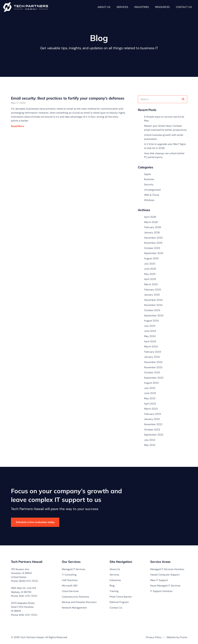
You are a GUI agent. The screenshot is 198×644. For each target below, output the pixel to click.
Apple (147, 174)
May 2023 (150, 398)
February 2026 (153, 227)
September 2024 (154, 316)
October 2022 (152, 430)
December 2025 (153, 238)
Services (122, 7)
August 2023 (151, 383)
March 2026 (151, 222)
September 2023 (154, 378)
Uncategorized (152, 190)
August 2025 (151, 258)
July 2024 (150, 326)
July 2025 (150, 264)
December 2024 (153, 300)
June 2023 (150, 393)
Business (149, 179)
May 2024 (150, 336)
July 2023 (150, 388)
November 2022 (153, 424)
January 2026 (152, 232)
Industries (142, 7)
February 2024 (153, 352)
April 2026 (150, 217)
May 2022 (150, 445)
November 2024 (153, 305)
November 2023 (153, 367)
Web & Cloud (151, 195)
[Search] (183, 99)
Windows (149, 200)
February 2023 (152, 414)
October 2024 (152, 310)
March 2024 (151, 347)
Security (149, 184)
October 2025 (152, 248)
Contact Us (184, 7)
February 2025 (153, 290)
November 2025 (153, 243)
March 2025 (151, 284)
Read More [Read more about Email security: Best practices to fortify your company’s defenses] (19, 126)
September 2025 (154, 253)
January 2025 (152, 295)
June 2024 (150, 331)
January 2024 (152, 357)
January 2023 (152, 419)
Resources (162, 7)
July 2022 (150, 440)
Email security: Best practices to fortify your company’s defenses (68, 98)
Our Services (71, 562)
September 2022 (154, 435)
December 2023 (153, 362)
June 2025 (150, 269)
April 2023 (150, 404)
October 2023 (152, 372)
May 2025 (150, 274)
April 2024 (150, 341)
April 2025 (150, 279)
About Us (104, 7)
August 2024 (151, 321)
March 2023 (151, 409)
